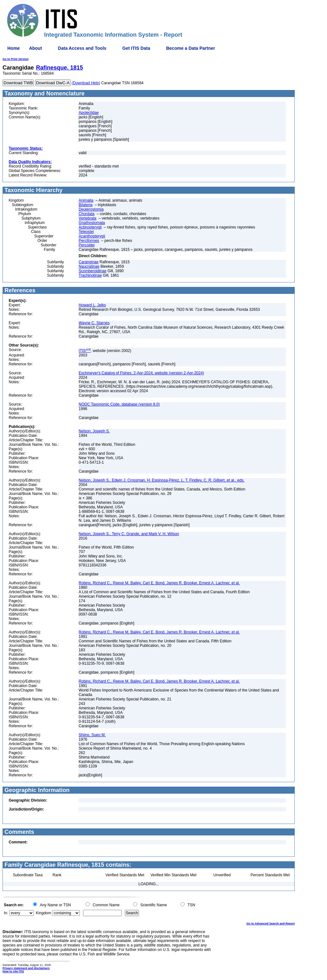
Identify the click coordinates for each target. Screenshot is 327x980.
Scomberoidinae (92, 271)
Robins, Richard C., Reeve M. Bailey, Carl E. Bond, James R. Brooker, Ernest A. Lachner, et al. (159, 583)
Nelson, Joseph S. (94, 431)
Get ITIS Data (136, 48)
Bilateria (85, 205)
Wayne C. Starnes (94, 323)
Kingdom (43, 913)
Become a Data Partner (190, 48)
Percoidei (87, 245)
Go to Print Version (16, 59)
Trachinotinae (90, 275)
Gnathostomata (92, 223)
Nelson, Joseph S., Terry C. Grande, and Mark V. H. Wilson (129, 534)
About (35, 48)
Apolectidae (89, 113)
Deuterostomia (91, 209)
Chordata (86, 214)
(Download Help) (86, 83)
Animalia (86, 200)
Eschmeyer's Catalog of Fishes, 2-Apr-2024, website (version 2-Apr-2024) (141, 373)
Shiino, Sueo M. (92, 735)
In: (6, 913)
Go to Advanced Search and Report (271, 924)
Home (14, 48)
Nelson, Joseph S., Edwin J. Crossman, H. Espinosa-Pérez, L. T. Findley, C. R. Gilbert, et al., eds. (161, 480)
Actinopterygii (90, 227)
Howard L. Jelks (92, 305)
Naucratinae (89, 266)
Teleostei (86, 232)
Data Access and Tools (82, 48)
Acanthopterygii (92, 236)
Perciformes (89, 241)
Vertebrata (87, 218)
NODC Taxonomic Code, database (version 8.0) (119, 404)
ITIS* (84, 351)
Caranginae (88, 262)
